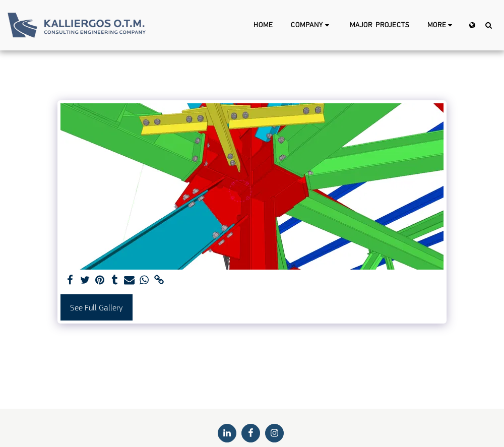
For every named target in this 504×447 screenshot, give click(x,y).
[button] (311, 25)
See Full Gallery (96, 308)
